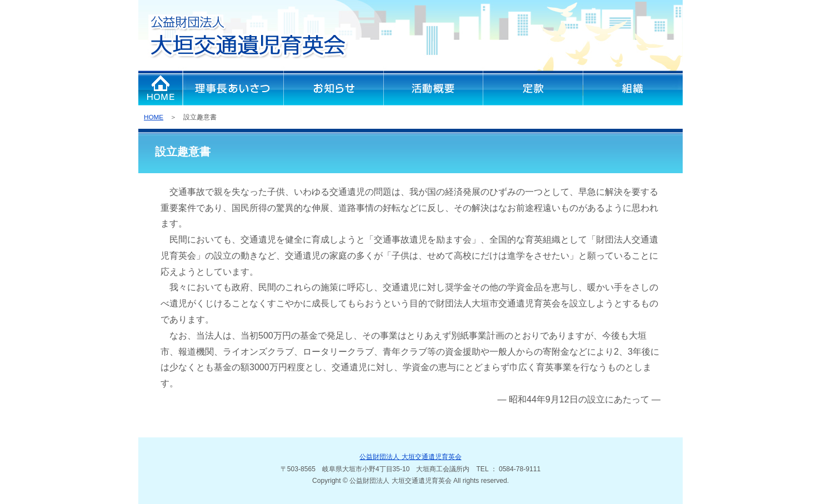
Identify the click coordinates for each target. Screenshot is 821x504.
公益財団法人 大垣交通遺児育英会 (410, 457)
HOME (154, 117)
